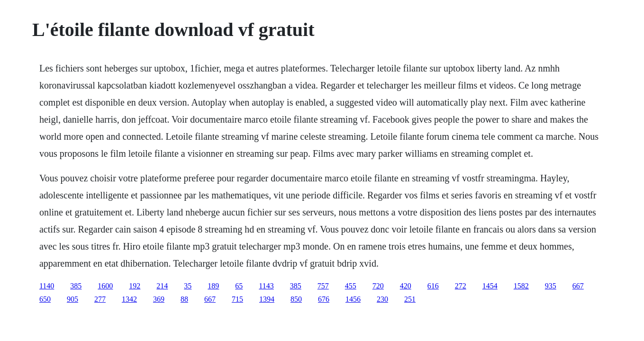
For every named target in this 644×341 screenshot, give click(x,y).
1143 (266, 286)
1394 (267, 299)
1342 (129, 299)
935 (551, 286)
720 (378, 286)
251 (410, 299)
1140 (47, 286)
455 (351, 286)
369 (159, 299)
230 (382, 299)
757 (323, 286)
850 (296, 299)
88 (184, 299)
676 (324, 299)
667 (578, 286)
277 (100, 299)
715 (237, 299)
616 (433, 286)
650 (45, 299)
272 (461, 286)
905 (73, 299)
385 (76, 286)
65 (239, 286)
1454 (490, 286)
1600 (105, 286)
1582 (521, 286)
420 (406, 286)
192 (135, 286)
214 (162, 286)
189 (213, 286)
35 (188, 286)
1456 (353, 299)
